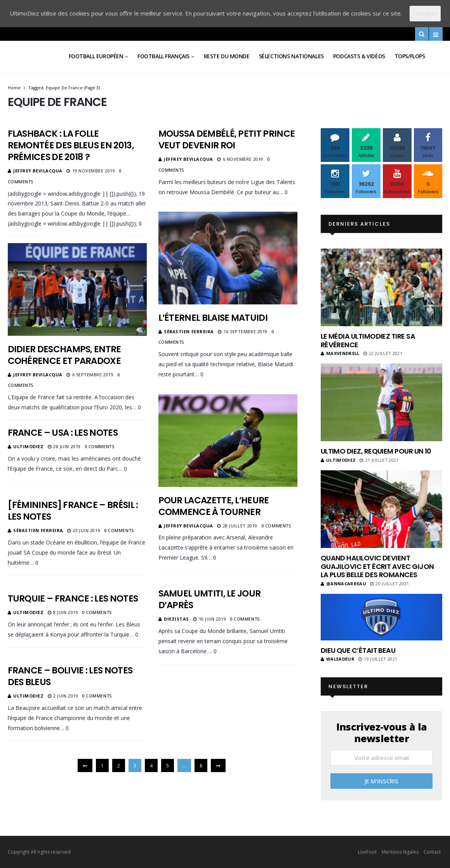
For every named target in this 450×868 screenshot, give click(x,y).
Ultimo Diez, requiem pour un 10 (376, 451)
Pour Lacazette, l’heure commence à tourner (214, 506)
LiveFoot (367, 852)
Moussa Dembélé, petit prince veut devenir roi (227, 139)
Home (14, 88)
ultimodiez (29, 446)
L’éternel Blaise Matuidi (213, 318)
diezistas (176, 619)
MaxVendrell (340, 353)
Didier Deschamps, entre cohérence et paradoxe (64, 355)
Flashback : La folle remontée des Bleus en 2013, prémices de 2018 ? (71, 145)
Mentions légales (400, 852)
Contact (432, 852)
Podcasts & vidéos (359, 56)
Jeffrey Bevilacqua (38, 171)
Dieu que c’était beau (358, 650)
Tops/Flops (410, 56)
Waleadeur (338, 659)
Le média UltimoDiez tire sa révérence (368, 340)
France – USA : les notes (63, 433)
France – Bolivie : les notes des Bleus (70, 676)
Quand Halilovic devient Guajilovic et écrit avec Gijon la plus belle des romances (377, 566)
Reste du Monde (227, 56)
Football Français (163, 56)
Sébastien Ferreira (189, 331)
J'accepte (425, 13)
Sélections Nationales (291, 56)
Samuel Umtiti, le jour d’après (210, 599)
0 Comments (276, 526)
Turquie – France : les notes (73, 598)
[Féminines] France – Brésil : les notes (73, 511)
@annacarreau (343, 584)
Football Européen (96, 56)
